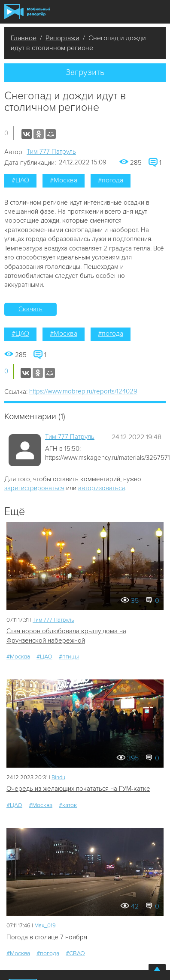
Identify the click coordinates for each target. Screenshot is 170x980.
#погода (111, 180)
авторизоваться (102, 488)
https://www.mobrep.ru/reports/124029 (83, 391)
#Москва (64, 180)
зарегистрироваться (34, 488)
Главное (24, 38)
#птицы (69, 657)
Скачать (30, 309)
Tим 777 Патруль (51, 152)
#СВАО (75, 953)
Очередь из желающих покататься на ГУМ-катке (78, 789)
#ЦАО (20, 180)
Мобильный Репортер (27, 12)
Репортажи (62, 38)
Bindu (58, 777)
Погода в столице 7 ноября (47, 937)
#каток (68, 805)
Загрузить (85, 72)
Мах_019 (45, 926)
